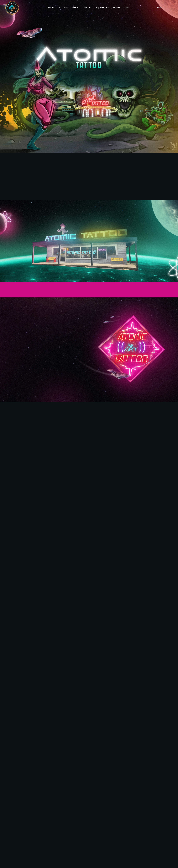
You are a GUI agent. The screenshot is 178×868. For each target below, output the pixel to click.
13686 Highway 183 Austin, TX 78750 (147, 827)
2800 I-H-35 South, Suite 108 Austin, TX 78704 (152, 844)
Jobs (79, 836)
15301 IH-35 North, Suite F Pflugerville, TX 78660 (117, 844)
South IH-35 (145, 839)
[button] (161, 8)
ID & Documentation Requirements (86, 830)
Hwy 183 (143, 822)
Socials (80, 840)
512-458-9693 (111, 831)
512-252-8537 (111, 848)
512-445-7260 (144, 848)
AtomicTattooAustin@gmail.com (123, 765)
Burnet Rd (111, 822)
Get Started (82, 824)
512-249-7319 (144, 831)
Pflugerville (113, 839)
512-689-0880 (99, 765)
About (80, 816)
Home (79, 811)
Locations (81, 820)
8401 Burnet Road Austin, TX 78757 (113, 827)
